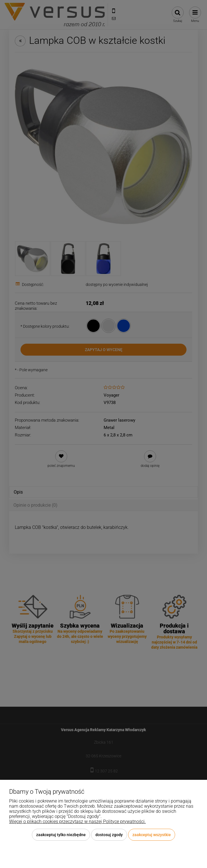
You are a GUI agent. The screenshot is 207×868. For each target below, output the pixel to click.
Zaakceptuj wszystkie (152, 835)
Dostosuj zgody (109, 835)
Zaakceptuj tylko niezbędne (61, 835)
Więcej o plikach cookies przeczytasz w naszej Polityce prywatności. (77, 821)
